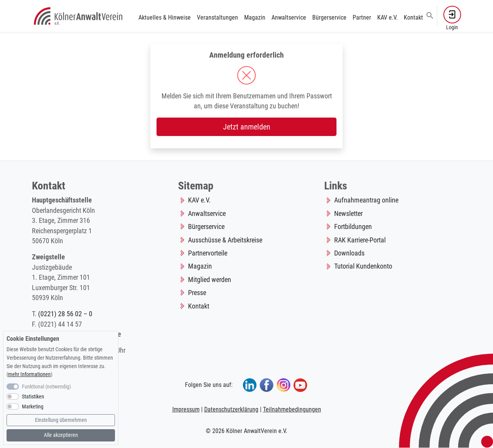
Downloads (349, 253)
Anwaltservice (289, 17)
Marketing (33, 407)
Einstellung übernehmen (61, 420)
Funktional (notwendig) (46, 387)
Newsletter (348, 214)
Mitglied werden (210, 280)
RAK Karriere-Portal (360, 240)
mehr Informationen (29, 374)
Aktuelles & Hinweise (165, 17)
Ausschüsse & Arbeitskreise (225, 240)
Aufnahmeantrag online (366, 200)
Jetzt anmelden (247, 127)
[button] (430, 15)
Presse (197, 293)
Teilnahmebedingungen (292, 409)
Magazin (255, 17)
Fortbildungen (353, 227)
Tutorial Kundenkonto (363, 266)
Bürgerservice (329, 17)
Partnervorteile (208, 253)
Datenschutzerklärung (231, 409)
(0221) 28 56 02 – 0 (65, 314)
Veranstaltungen (217, 17)
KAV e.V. (387, 17)
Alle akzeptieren (61, 435)
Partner (362, 17)
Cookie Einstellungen (33, 339)
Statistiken (33, 397)
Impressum (186, 409)
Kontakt (413, 17)
